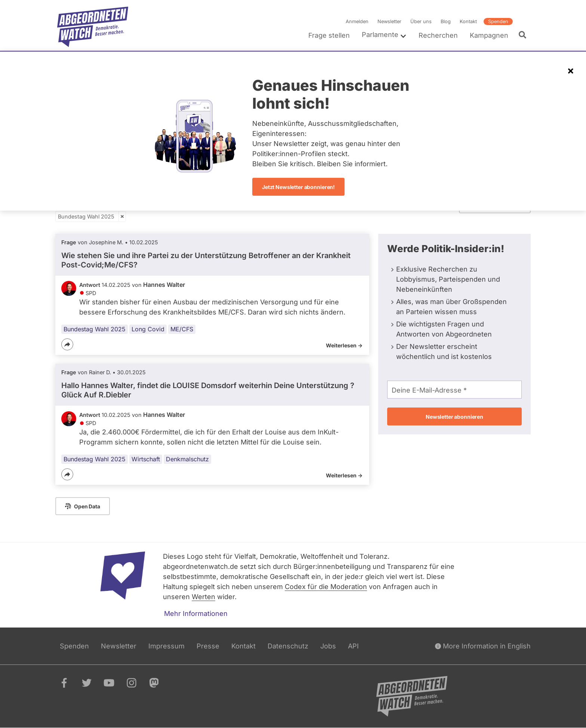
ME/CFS (182, 329)
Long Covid (148, 329)
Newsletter (389, 21)
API (353, 646)
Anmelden (357, 21)
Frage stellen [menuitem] (329, 35)
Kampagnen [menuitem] (489, 35)
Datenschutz (288, 646)
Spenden (498, 21)
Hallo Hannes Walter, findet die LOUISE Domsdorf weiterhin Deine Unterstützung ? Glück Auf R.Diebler (208, 390)
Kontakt (468, 21)
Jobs (328, 646)
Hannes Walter (164, 285)
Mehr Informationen (196, 614)
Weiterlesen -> (344, 345)
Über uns (421, 21)
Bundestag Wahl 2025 (86, 216)
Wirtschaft (146, 459)
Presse (208, 646)
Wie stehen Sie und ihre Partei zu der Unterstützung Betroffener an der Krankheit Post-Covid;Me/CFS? (206, 260)
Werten (203, 597)
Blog (446, 21)
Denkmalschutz (187, 459)
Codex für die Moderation (326, 587)
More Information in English (483, 646)
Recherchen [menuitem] (438, 35)
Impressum (166, 646)
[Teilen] (67, 344)
